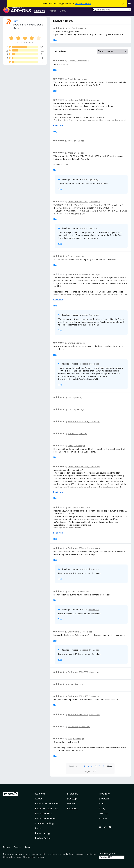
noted (28, 854)
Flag (55, 40)
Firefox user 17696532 (78, 100)
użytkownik (73, 507)
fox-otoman (73, 727)
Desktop (72, 799)
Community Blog (44, 823)
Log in (128, 3)
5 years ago (95, 672)
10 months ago (81, 79)
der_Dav (71, 28)
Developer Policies (45, 818)
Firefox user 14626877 (78, 202)
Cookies (18, 847)
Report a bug (42, 833)
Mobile (71, 804)
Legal (28, 847)
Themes (52, 11)
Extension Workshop (47, 809)
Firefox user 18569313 (78, 274)
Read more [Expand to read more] (58, 125)
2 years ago (79, 141)
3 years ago (82, 434)
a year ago (94, 100)
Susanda (72, 61)
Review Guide (43, 838)
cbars (70, 409)
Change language (107, 853)
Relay (102, 809)
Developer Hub (43, 813)
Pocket (103, 818)
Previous (73, 766)
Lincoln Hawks (74, 632)
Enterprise (73, 809)
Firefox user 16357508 (78, 421)
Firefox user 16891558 (78, 696)
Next (110, 766)
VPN (101, 804)
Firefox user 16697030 (78, 672)
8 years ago (82, 28)
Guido (70, 446)
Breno (70, 343)
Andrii (70, 153)
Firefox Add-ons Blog (47, 804)
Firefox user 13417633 (78, 715)
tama (70, 739)
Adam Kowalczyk (26, 25)
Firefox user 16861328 (78, 548)
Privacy (7, 847)
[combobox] (112, 10)
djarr (70, 397)
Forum (39, 828)
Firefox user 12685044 (78, 467)
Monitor (103, 813)
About (39, 799)
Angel (70, 79)
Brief (16, 21)
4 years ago (95, 467)
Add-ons (40, 794)
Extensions (40, 11)
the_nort (72, 434)
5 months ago (83, 61)
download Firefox (83, 4)
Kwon (70, 141)
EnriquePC (72, 591)
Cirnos (71, 256)
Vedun (71, 684)
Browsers (104, 799)
